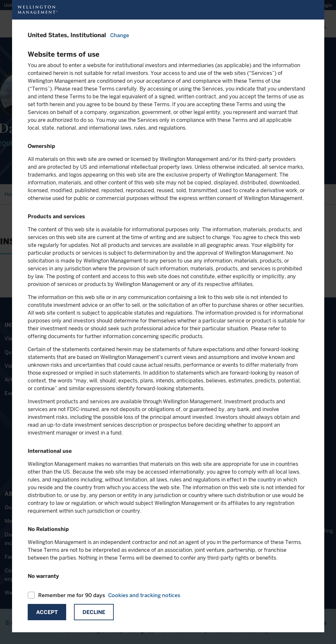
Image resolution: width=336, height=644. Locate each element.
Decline (94, 612)
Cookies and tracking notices (144, 595)
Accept (47, 612)
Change (120, 35)
